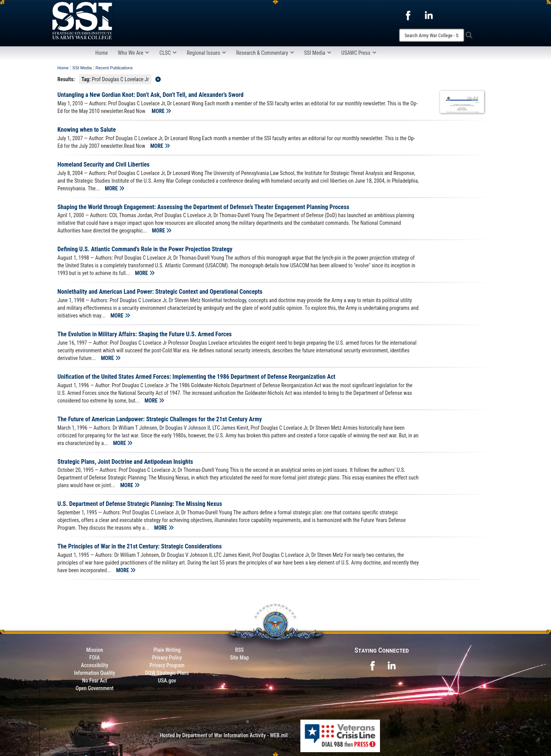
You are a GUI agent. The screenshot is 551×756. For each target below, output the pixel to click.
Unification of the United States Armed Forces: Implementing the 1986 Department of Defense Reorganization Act (196, 377)
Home (102, 53)
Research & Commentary (265, 53)
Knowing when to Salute (87, 130)
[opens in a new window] (408, 15)
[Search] (432, 35)
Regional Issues (206, 53)
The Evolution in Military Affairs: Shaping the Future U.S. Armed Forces (145, 334)
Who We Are (134, 53)
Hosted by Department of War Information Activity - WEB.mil (224, 735)
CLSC (168, 53)
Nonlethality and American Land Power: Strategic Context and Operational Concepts (160, 292)
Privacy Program (167, 665)
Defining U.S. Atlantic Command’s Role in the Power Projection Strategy (145, 249)
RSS (240, 650)
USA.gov (167, 681)
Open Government (94, 688)
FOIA (95, 658)
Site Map (239, 658)
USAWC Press (359, 53)
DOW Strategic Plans (167, 673)
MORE (161, 111)
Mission (95, 650)
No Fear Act (95, 681)
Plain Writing (167, 650)
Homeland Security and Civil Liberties (104, 164)
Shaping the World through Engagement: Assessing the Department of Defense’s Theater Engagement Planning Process (203, 207)
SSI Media (318, 53)
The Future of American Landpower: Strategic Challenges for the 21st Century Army (160, 419)
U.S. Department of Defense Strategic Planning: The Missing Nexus (140, 504)
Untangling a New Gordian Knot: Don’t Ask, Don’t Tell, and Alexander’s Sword (150, 95)
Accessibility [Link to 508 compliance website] (95, 665)
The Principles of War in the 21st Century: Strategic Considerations (139, 546)
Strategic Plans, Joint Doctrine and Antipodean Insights (125, 462)
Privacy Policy (167, 658)
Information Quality (95, 673)
